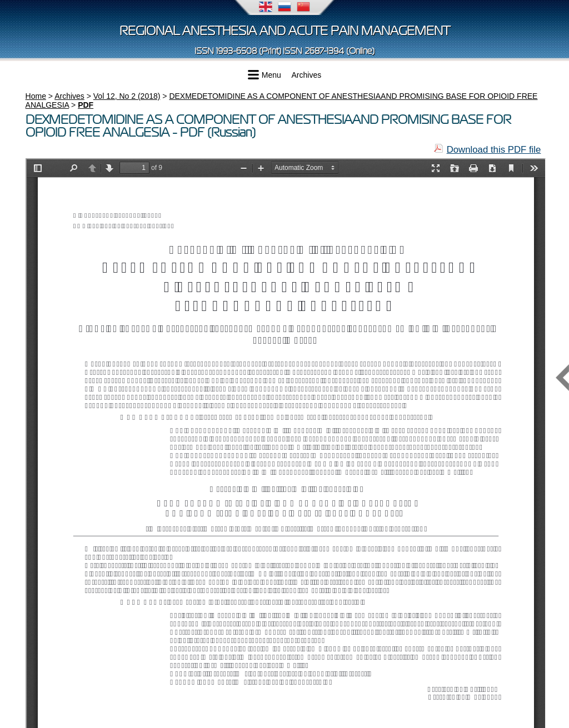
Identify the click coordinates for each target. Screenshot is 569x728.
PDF (86, 105)
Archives (307, 75)
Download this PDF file (494, 150)
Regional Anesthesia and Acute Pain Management (285, 31)
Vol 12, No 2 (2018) (127, 96)
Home (36, 96)
